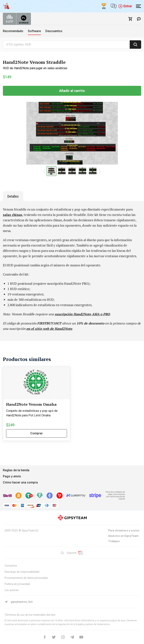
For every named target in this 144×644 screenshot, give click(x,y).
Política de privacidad (17, 584)
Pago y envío (12, 476)
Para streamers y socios (124, 530)
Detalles (13, 196)
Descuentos (54, 31)
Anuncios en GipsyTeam (123, 536)
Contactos (11, 566)
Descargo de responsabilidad (22, 572)
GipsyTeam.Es (30, 530)
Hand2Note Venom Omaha (31, 404)
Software (34, 31)
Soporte (69, 553)
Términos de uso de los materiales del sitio (30, 615)
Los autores (12, 590)
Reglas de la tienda (16, 470)
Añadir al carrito (72, 91)
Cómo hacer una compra (20, 482)
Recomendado (13, 31)
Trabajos (114, 541)
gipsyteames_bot (19, 602)
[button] (44, 171)
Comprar (37, 433)
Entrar (125, 6)
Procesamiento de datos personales (26, 578)
